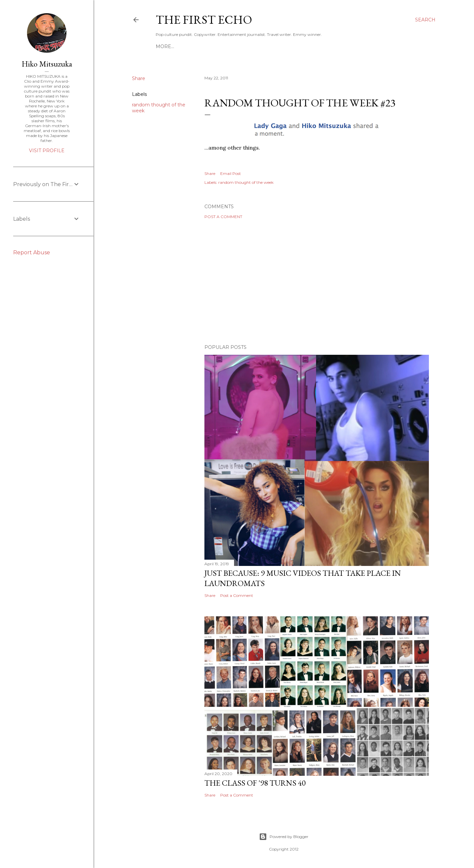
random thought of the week (246, 182)
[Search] (425, 20)
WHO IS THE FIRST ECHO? (266, 46)
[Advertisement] (317, 282)
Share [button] (139, 78)
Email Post (231, 173)
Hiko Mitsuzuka (47, 64)
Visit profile (47, 151)
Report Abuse (32, 252)
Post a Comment (223, 217)
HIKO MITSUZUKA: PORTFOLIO (193, 46)
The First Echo (204, 20)
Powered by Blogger (284, 837)
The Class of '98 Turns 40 (255, 783)
